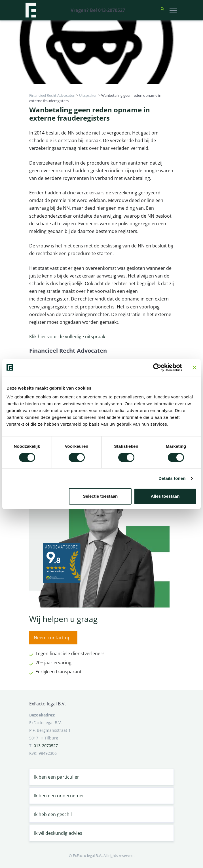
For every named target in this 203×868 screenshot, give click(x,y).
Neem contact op (52, 638)
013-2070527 (46, 746)
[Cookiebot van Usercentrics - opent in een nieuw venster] (157, 367)
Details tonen (172, 478)
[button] (162, 10)
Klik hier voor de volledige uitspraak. (68, 337)
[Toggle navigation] (173, 10)
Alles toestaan (165, 496)
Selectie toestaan (101, 496)
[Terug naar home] (31, 10)
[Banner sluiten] (194, 367)
